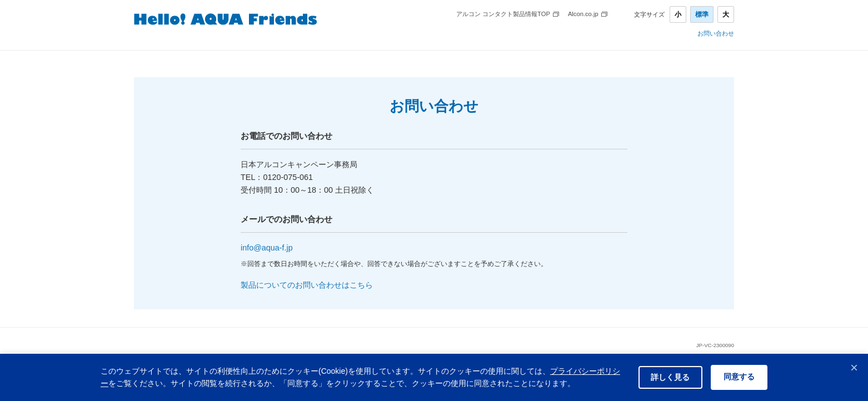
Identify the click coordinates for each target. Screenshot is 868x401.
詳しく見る (665, 378)
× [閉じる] (854, 367)
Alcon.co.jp (583, 14)
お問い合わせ (716, 34)
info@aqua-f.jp (267, 248)
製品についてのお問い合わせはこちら (307, 285)
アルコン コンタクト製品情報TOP (503, 14)
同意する (737, 377)
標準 (702, 14)
